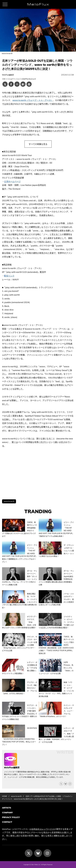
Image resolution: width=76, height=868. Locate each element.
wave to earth (9, 501)
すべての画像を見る (38, 144)
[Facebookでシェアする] (11, 84)
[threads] (70, 784)
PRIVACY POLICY (11, 817)
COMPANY (7, 812)
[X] (61, 784)
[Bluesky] (66, 784)
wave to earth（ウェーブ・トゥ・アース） (33, 100)
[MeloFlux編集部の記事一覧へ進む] (11, 764)
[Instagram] (47, 853)
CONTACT (7, 822)
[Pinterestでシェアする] (29, 84)
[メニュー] (5, 4)
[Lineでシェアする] (17, 84)
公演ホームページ (12, 181)
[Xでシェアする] (5, 84)
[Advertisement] (38, 474)
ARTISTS (7, 808)
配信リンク (9, 276)
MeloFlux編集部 (8, 75)
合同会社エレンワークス (43, 829)
